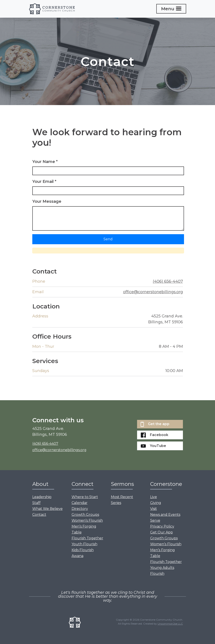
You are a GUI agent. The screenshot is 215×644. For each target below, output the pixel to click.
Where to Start (85, 497)
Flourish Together (87, 538)
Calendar (80, 503)
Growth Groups (85, 515)
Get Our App (162, 532)
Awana (77, 556)
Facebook (155, 435)
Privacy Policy (162, 526)
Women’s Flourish (87, 520)
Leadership (42, 497)
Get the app (155, 424)
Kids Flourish (83, 550)
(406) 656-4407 (168, 281)
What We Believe (47, 509)
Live (154, 497)
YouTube (153, 446)
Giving (156, 503)
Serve (155, 520)
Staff (36, 503)
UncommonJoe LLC (170, 624)
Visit (154, 509)
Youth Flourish (84, 544)
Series (116, 503)
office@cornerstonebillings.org (153, 292)
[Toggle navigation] (171, 9)
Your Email (44, 182)
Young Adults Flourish (162, 571)
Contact (39, 515)
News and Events (165, 515)
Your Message (47, 201)
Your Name (45, 162)
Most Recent (122, 497)
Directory (80, 509)
